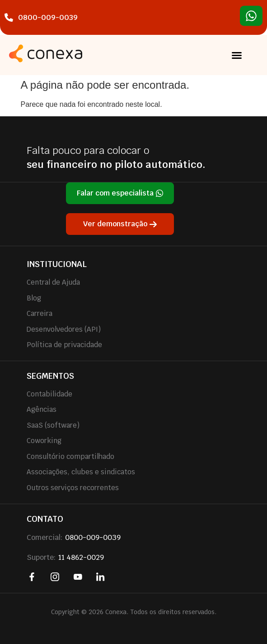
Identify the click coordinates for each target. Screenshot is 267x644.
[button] (237, 55)
